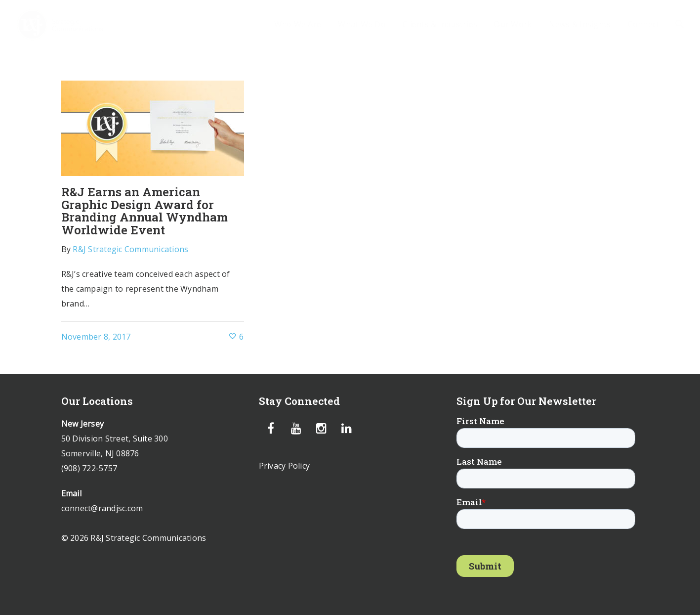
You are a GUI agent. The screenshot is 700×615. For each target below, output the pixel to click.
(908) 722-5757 (89, 468)
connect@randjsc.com (102, 508)
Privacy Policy (285, 466)
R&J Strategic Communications (130, 249)
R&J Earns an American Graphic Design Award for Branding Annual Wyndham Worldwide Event (144, 211)
